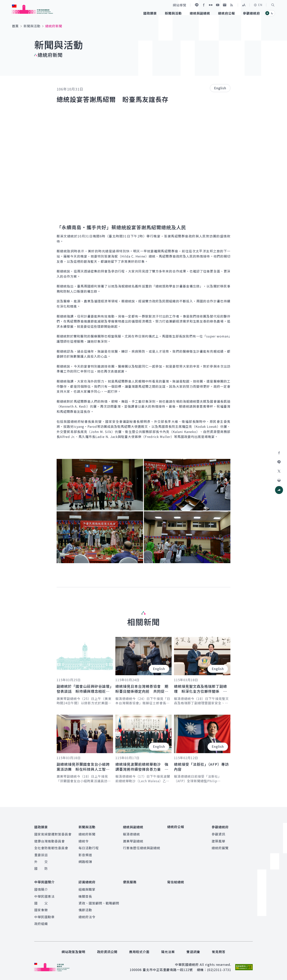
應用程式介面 (139, 951)
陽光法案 (168, 951)
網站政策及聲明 (73, 951)
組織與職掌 (87, 889)
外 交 (41, 861)
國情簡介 (41, 889)
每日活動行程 (89, 848)
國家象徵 (41, 910)
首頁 (15, 26)
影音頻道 (85, 855)
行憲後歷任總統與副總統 (142, 848)
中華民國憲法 (44, 896)
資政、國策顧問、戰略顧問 (99, 903)
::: (3, 2)
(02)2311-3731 (219, 969)
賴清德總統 (131, 834)
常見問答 (219, 951)
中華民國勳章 (44, 916)
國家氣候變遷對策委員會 (53, 834)
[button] (273, 5)
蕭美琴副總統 (133, 841)
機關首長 (85, 896)
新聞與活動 (32, 26)
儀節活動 (85, 910)
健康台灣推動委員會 (50, 841)
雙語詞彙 (193, 951)
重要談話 (41, 855)
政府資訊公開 (107, 951)
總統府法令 (87, 916)
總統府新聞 (87, 834)
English (220, 88)
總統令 (84, 841)
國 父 (41, 903)
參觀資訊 (218, 834)
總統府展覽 (220, 848)
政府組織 (41, 923)
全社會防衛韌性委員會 (51, 848)
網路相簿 (85, 861)
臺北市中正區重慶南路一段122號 (168, 969)
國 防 (41, 868)
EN (258, 5)
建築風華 (218, 841)
